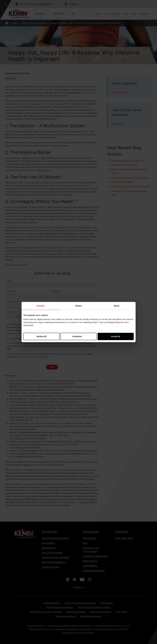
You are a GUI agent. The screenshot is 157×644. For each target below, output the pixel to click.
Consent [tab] (41, 306)
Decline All (41, 336)
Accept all (116, 336)
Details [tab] (78, 306)
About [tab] (117, 306)
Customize (79, 336)
